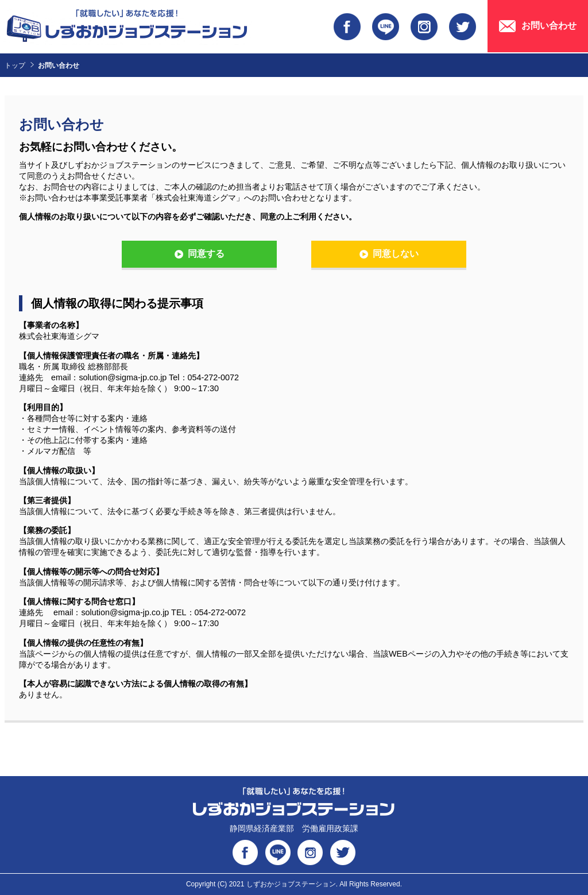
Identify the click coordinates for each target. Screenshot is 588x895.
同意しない (396, 254)
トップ (15, 65)
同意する (206, 254)
